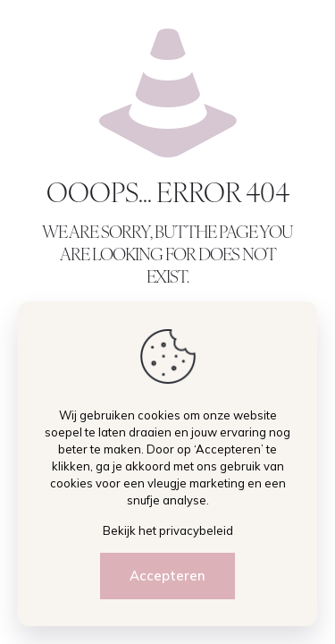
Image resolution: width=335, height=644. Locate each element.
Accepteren (167, 576)
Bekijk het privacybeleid (168, 530)
